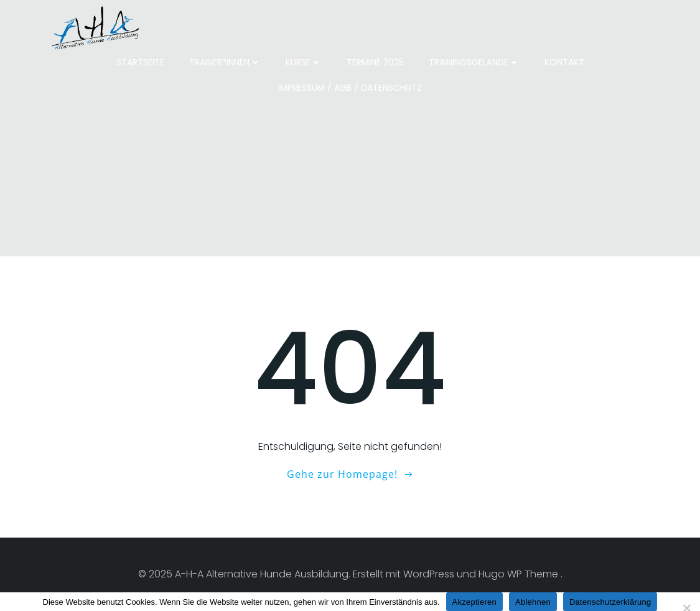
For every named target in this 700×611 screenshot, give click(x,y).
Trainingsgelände (474, 62)
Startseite (140, 62)
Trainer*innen (225, 62)
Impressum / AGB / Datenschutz (350, 88)
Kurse (304, 62)
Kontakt (564, 62)
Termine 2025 (375, 62)
